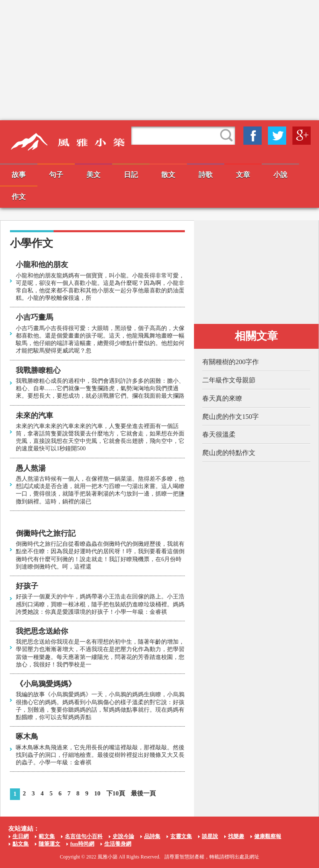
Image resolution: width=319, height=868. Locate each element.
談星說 (210, 836)
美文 (93, 175)
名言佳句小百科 (84, 836)
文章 (243, 175)
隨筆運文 (49, 844)
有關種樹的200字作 (231, 362)
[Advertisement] (159, 60)
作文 (19, 197)
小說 (280, 175)
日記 (131, 175)
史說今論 (123, 836)
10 (97, 793)
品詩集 (152, 836)
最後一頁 (143, 793)
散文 (168, 175)
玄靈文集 (181, 836)
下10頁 (116, 793)
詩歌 (206, 175)
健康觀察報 (268, 836)
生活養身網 (118, 844)
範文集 (47, 836)
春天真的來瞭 (222, 398)
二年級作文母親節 (229, 380)
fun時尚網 (82, 844)
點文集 (21, 844)
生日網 (21, 836)
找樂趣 (236, 836)
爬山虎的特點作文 (229, 453)
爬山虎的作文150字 (231, 417)
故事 (19, 175)
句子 (56, 175)
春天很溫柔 (219, 434)
